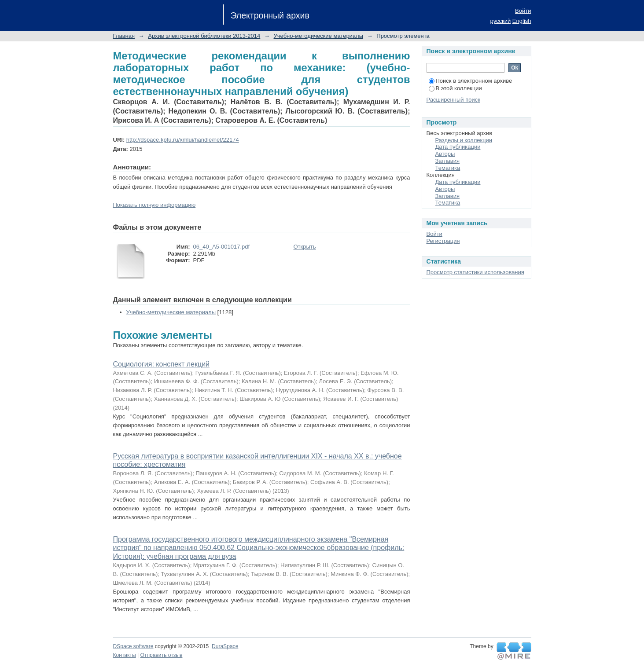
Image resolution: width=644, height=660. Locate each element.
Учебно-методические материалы (319, 36)
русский (501, 21)
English (522, 21)
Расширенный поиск (453, 100)
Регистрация (443, 241)
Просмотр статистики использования (475, 272)
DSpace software (133, 646)
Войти (523, 11)
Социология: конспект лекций (162, 364)
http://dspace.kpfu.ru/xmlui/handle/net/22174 (183, 140)
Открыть (305, 247)
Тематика (448, 168)
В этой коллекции (455, 88)
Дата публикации (458, 147)
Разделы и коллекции (464, 140)
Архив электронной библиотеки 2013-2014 (204, 36)
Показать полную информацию (155, 205)
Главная (124, 36)
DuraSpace (225, 646)
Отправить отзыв (162, 655)
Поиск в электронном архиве (471, 81)
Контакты (125, 655)
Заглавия (448, 161)
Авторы (445, 154)
